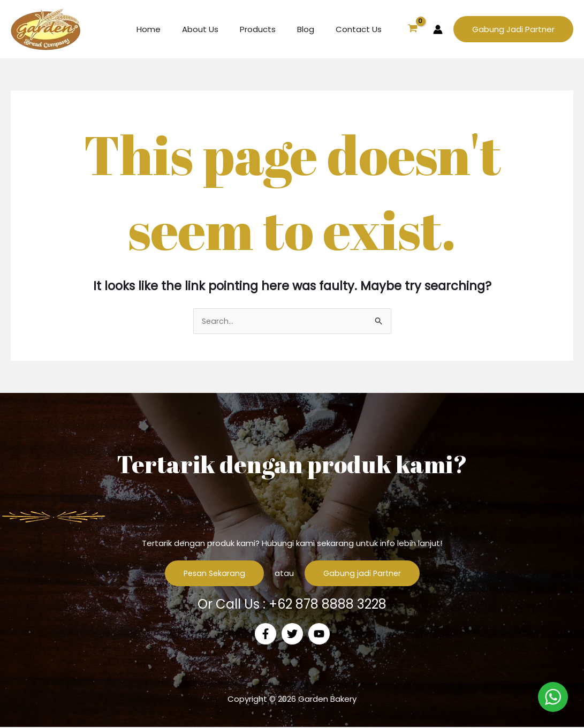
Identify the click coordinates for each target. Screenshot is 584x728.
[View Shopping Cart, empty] (413, 29)
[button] (513, 29)
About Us (219, 29)
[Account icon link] (438, 29)
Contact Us (361, 29)
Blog (314, 29)
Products (271, 29)
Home (173, 29)
